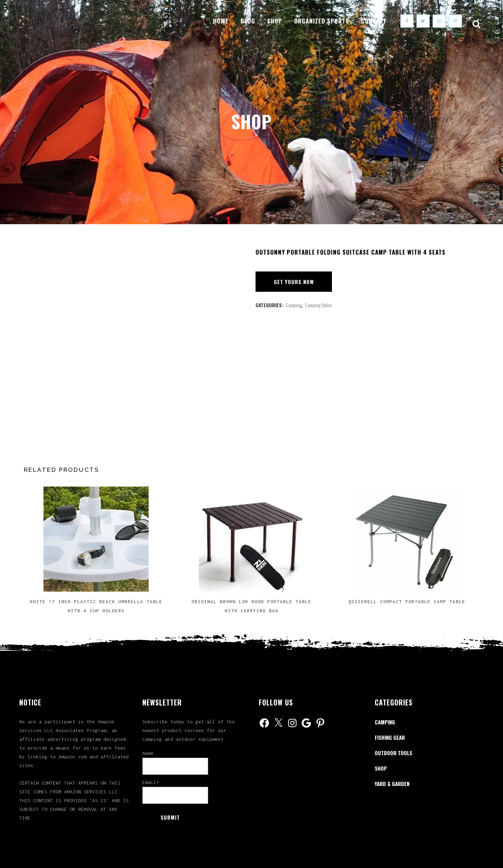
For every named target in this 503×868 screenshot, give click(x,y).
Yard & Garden (392, 784)
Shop (381, 768)
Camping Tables (318, 305)
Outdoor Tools (393, 753)
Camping (293, 305)
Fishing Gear (390, 737)
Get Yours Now (294, 282)
